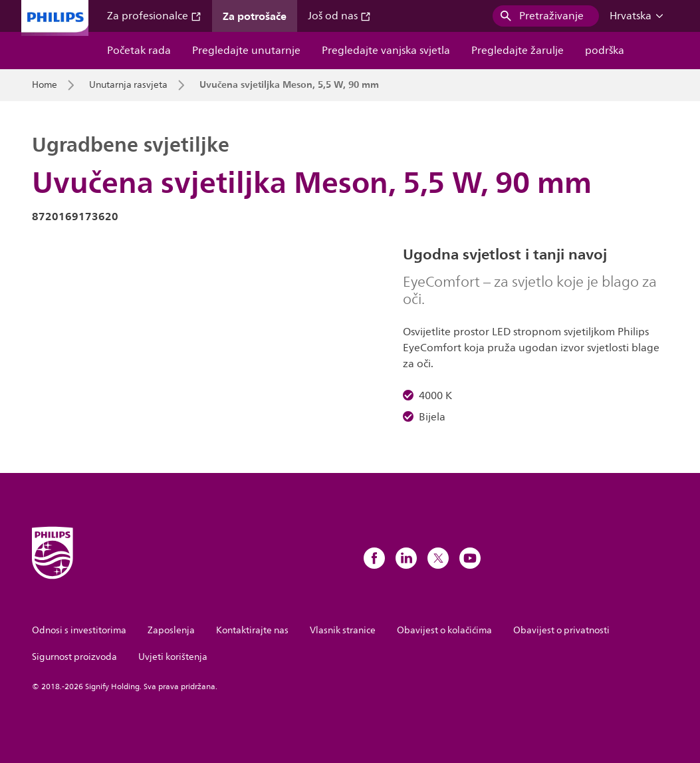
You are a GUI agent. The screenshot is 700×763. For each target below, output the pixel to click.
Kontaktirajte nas (252, 630)
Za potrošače (255, 16)
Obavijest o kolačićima (444, 630)
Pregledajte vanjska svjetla (386, 51)
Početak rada (139, 51)
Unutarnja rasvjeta (128, 85)
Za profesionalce (154, 16)
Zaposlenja (171, 630)
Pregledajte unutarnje (246, 51)
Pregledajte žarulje (518, 51)
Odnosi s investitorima (79, 630)
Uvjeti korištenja (173, 657)
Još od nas (339, 16)
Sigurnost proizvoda (74, 657)
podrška (605, 51)
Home (45, 85)
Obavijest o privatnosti (561, 630)
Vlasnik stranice (343, 630)
